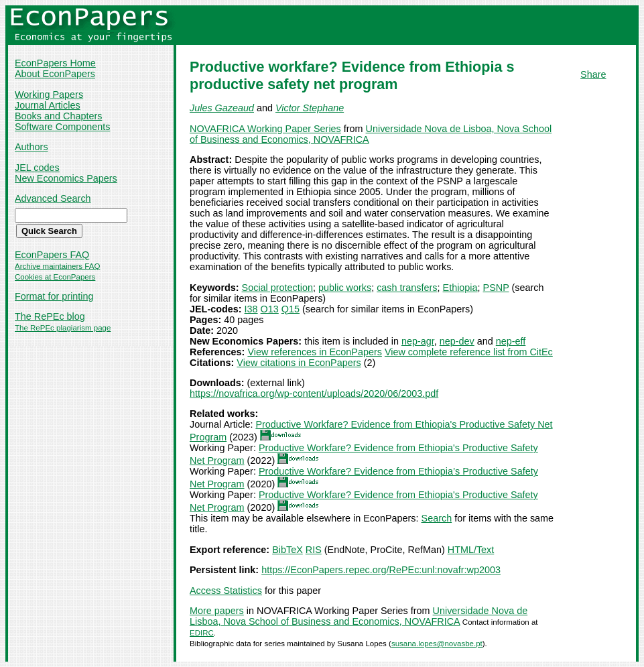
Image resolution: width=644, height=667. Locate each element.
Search (437, 518)
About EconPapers (55, 74)
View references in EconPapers (315, 352)
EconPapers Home (55, 63)
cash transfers (407, 288)
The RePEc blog (50, 316)
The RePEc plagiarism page (63, 328)
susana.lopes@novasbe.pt (437, 644)
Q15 (291, 309)
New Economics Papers (66, 178)
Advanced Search (53, 198)
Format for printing (54, 296)
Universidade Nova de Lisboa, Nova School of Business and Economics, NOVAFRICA (359, 616)
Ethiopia (460, 288)
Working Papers (49, 95)
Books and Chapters (58, 116)
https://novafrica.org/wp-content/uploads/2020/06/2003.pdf (314, 393)
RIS (314, 550)
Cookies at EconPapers (55, 277)
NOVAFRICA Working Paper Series (265, 129)
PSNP (496, 288)
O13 (270, 309)
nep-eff (511, 341)
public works (345, 288)
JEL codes (37, 168)
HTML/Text (471, 550)
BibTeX (287, 550)
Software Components (62, 127)
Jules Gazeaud (222, 108)
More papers (217, 611)
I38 (251, 309)
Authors (31, 147)
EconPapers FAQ (52, 255)
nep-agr (418, 341)
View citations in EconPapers (299, 363)
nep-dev (457, 341)
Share (593, 74)
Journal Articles (48, 105)
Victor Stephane (310, 108)
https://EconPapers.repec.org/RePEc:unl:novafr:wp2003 (381, 570)
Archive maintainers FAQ (57, 266)
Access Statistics (226, 591)
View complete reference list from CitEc (469, 352)
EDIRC (202, 633)
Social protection (277, 288)
